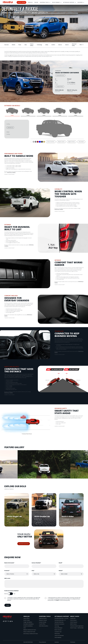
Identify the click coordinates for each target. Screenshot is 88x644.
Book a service (58, 630)
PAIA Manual (73, 642)
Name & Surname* (9, 563)
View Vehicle (11, 522)
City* (33, 571)
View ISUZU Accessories (24, 544)
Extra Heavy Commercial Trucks (31, 634)
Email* (61, 563)
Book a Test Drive (51, 142)
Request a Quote (61, 142)
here (57, 600)
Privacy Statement (42, 642)
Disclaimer (57, 642)
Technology (39, 45)
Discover (80, 2)
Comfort (53, 45)
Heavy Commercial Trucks (29, 632)
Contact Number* (36, 563)
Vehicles (30, 2)
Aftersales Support (69, 2)
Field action (57, 634)
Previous (5, 181)
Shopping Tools (44, 2)
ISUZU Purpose (74, 622)
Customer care (58, 632)
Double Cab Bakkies (28, 626)
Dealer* (61, 571)
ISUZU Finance (56, 2)
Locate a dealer (43, 622)
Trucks (36, 2)
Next (9, 181)
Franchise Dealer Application (77, 626)
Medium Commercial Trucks (30, 630)
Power (20, 45)
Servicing (57, 626)
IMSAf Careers (74, 624)
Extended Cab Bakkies (29, 624)
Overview (6, 45)
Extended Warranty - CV (60, 620)
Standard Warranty (59, 622)
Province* (7, 571)
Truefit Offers (42, 624)
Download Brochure (60, 75)
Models (14, 45)
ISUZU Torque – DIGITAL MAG (77, 628)
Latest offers (27, 618)
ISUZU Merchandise (44, 626)
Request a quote (43, 620)
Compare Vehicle (60, 87)
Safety (47, 45)
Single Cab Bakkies (28, 622)
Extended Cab (10, 127)
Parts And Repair (59, 628)
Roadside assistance (59, 624)
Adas (26, 45)
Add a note (7, 578)
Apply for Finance (72, 142)
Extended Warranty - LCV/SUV (61, 618)
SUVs (25, 628)
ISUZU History (73, 620)
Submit (8, 605)
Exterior (60, 45)
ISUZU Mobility (58, 637)
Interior (67, 45)
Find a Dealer (81, 142)
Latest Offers (21, 2)
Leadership (73, 618)
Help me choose (43, 618)
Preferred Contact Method (11, 591)
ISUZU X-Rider (27, 620)
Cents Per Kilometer (59, 636)
